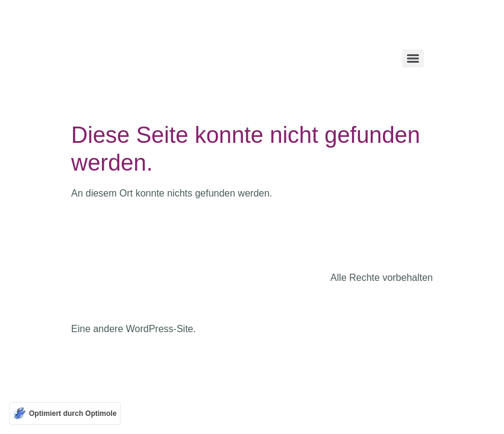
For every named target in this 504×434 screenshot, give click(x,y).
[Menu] (413, 58)
